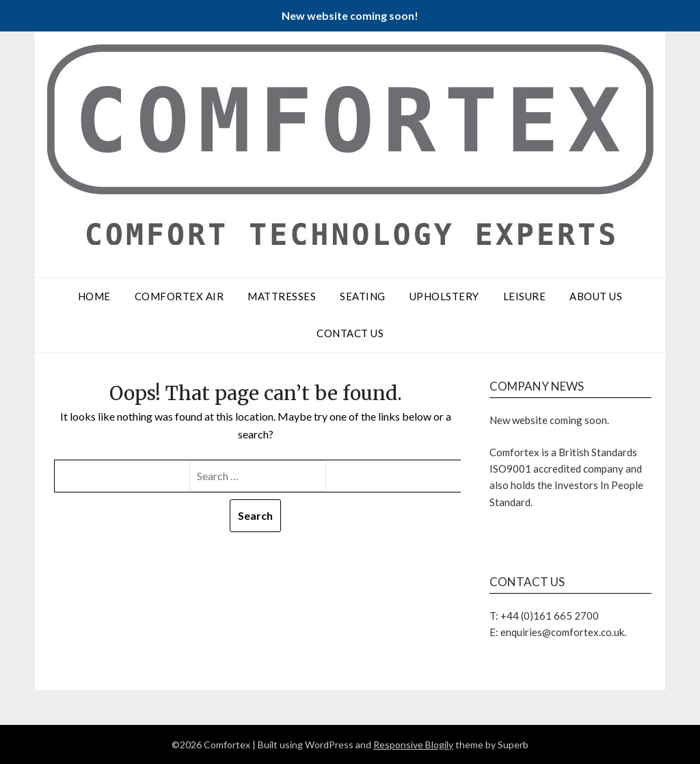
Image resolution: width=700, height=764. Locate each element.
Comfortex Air (179, 296)
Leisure (525, 296)
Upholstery (444, 296)
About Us (596, 296)
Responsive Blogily (413, 745)
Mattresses (282, 296)
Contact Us (350, 333)
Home (94, 296)
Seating (363, 296)
